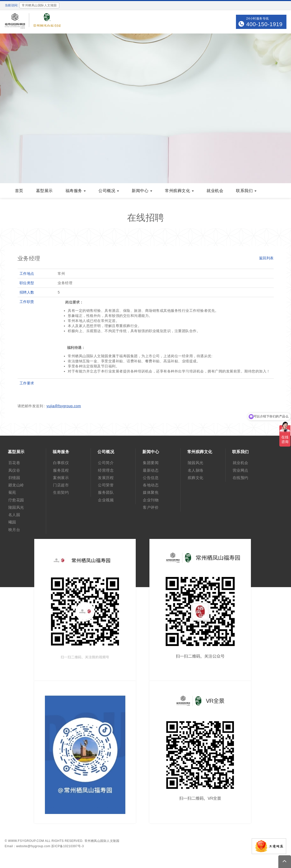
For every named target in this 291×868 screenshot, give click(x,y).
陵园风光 (16, 507)
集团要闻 (151, 463)
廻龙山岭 (16, 485)
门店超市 (61, 485)
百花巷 (14, 463)
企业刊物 (151, 500)
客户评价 (151, 507)
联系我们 (246, 191)
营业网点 (241, 470)
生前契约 (61, 492)
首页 (19, 191)
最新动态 (151, 470)
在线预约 (241, 478)
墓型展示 (44, 191)
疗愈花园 (16, 500)
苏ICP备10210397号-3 (67, 846)
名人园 (14, 515)
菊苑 (12, 492)
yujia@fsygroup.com (64, 406)
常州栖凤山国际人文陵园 (102, 841)
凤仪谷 (14, 470)
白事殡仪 (61, 463)
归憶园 (14, 478)
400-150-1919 (264, 24)
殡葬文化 (196, 478)
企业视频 (106, 500)
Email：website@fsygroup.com (28, 846)
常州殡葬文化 (179, 191)
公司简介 (106, 463)
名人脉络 (196, 470)
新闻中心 (142, 191)
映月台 (14, 530)
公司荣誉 (106, 485)
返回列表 (266, 258)
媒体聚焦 (151, 492)
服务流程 (61, 470)
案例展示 (61, 478)
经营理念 (106, 470)
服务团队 (106, 492)
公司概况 (109, 191)
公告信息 (151, 478)
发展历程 (106, 478)
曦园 (12, 522)
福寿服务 (76, 191)
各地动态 (151, 485)
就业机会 (215, 191)
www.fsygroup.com (26, 841)
